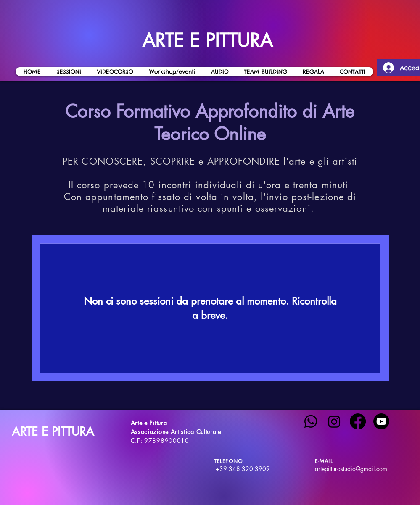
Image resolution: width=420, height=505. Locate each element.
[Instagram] (334, 421)
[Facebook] (358, 421)
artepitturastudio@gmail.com (351, 469)
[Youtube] (381, 421)
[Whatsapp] (311, 421)
